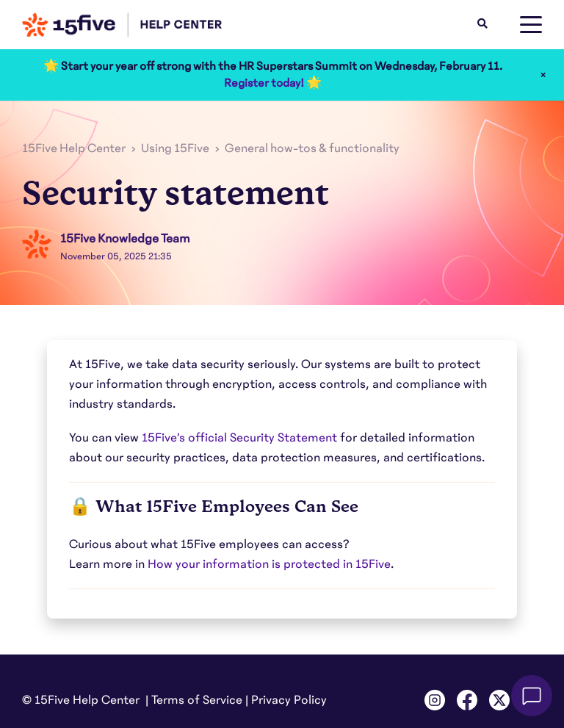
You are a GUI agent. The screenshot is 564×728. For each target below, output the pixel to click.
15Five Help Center (74, 148)
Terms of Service (197, 700)
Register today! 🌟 (273, 83)
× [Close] (543, 75)
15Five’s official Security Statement (239, 438)
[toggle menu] (531, 25)
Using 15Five (175, 148)
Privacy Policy (289, 700)
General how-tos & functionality (312, 148)
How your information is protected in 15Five (269, 564)
